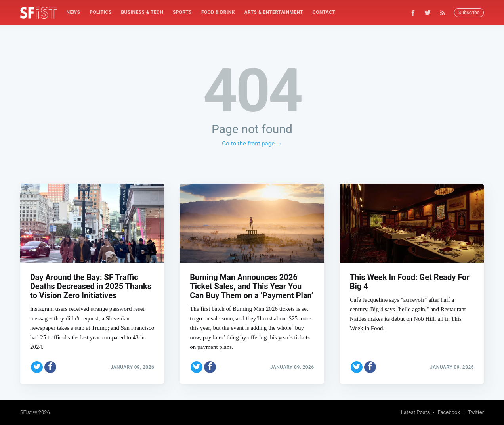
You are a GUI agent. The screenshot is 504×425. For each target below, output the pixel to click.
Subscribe (469, 13)
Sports (182, 12)
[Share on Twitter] (37, 367)
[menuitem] (73, 12)
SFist (26, 412)
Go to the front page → (252, 144)
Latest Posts (415, 412)
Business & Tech (142, 12)
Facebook (449, 412)
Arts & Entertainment (274, 12)
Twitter (476, 412)
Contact (324, 12)
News (73, 12)
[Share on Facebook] (50, 367)
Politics (100, 12)
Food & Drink (218, 12)
